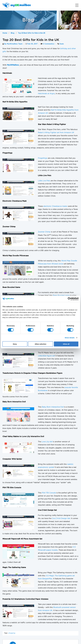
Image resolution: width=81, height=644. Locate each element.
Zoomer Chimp (44, 232)
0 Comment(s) (48, 44)
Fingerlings (43, 158)
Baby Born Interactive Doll (53, 407)
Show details (70, 338)
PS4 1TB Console (49, 493)
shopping (12, 633)
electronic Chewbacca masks (55, 206)
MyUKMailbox (13, 65)
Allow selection (40, 344)
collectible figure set (46, 356)
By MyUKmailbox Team (12, 44)
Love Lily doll (47, 442)
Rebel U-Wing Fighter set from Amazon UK (56, 133)
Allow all (66, 344)
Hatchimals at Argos (46, 94)
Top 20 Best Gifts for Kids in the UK (32, 33)
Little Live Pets (44, 181)
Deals (62, 44)
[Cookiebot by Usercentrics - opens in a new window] (69, 299)
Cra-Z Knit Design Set (61, 518)
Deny (15, 344)
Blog (13, 33)
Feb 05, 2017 (32, 44)
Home (5, 33)
